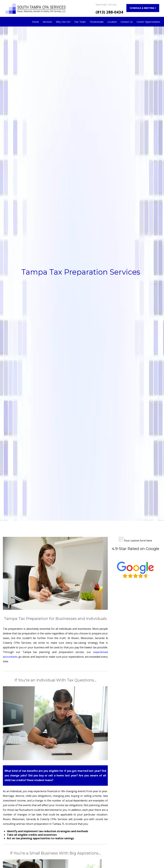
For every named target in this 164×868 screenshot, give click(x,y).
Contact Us (127, 22)
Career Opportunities (148, 22)
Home (35, 22)
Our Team (80, 22)
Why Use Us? (63, 22)
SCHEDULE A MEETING (142, 8)
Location (112, 22)
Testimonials (97, 22)
